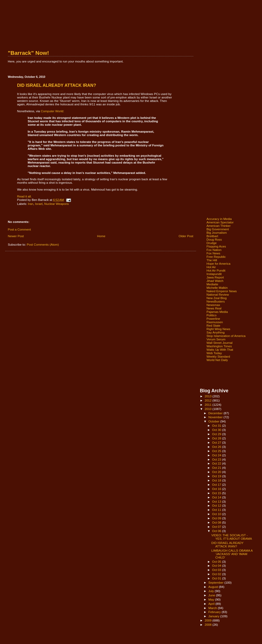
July (212, 591)
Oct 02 (217, 574)
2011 (209, 405)
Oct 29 (217, 434)
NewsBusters (216, 301)
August (214, 587)
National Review (218, 294)
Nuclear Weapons (57, 204)
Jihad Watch (215, 281)
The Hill (212, 260)
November (216, 417)
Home (101, 236)
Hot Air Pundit (216, 270)
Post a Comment (19, 229)
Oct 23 (217, 459)
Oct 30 (217, 430)
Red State (214, 325)
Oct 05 (217, 562)
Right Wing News (219, 329)
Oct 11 (217, 510)
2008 (209, 625)
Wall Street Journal (220, 343)
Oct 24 (217, 455)
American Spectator (220, 222)
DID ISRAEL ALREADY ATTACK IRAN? (227, 544)
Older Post (186, 236)
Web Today (214, 353)
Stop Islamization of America (226, 336)
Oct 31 (217, 425)
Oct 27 (217, 442)
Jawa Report (215, 277)
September (216, 582)
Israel (39, 204)
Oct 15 (217, 493)
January (214, 616)
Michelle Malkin (217, 288)
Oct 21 (217, 468)
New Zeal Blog (217, 298)
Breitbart (212, 236)
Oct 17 (217, 485)
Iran (30, 204)
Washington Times (219, 346)
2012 (209, 400)
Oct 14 (217, 497)
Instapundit (214, 274)
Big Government (218, 229)
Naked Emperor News (222, 291)
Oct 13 (217, 501)
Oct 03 (217, 570)
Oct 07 (217, 527)
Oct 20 (217, 472)
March (213, 608)
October (214, 421)
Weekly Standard (218, 356)
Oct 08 (217, 522)
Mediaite (212, 284)
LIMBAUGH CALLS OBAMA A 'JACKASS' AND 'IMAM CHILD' (232, 554)
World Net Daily (217, 360)
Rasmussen (215, 322)
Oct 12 (217, 505)
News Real (214, 308)
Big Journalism (217, 233)
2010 (209, 409)
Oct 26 (217, 447)
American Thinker (219, 226)
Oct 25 (217, 451)
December (216, 413)
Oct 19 (217, 476)
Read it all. (25, 196)
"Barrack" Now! (28, 53)
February (215, 612)
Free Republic (216, 257)
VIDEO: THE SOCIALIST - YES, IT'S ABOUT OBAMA (232, 537)
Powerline (213, 319)
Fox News (214, 253)
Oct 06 (217, 531)
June (212, 595)
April (212, 604)
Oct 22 (217, 463)
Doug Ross (214, 239)
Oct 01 (217, 578)
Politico (212, 315)
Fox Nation (214, 250)
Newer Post (16, 236)
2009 (209, 620)
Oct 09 (217, 518)
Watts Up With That (220, 350)
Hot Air (211, 267)
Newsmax (213, 305)
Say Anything (216, 332)
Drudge (212, 243)
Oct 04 (217, 566)
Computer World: (52, 111)
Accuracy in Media (219, 219)
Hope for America (219, 264)
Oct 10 (217, 514)
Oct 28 (217, 438)
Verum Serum (216, 339)
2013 (209, 396)
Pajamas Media (217, 312)
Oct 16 (217, 489)
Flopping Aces (216, 246)
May (212, 599)
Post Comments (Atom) (43, 244)
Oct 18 (217, 480)
